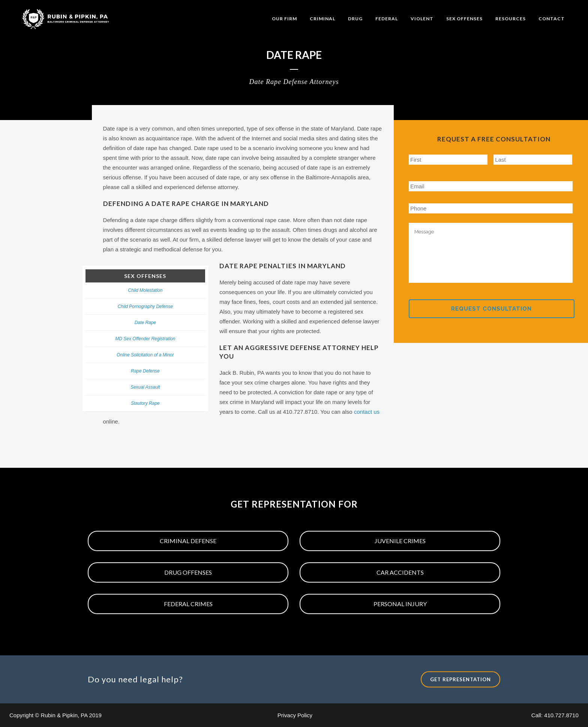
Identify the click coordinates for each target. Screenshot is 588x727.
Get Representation (460, 679)
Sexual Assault (145, 387)
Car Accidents (400, 572)
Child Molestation (145, 290)
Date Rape (145, 323)
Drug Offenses (188, 572)
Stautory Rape (145, 403)
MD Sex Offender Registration (145, 339)
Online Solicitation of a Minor (145, 355)
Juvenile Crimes (400, 541)
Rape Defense (145, 371)
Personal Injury (400, 604)
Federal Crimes (188, 604)
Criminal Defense (188, 541)
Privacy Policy (295, 715)
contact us (367, 412)
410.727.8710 (561, 715)
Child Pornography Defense (145, 306)
